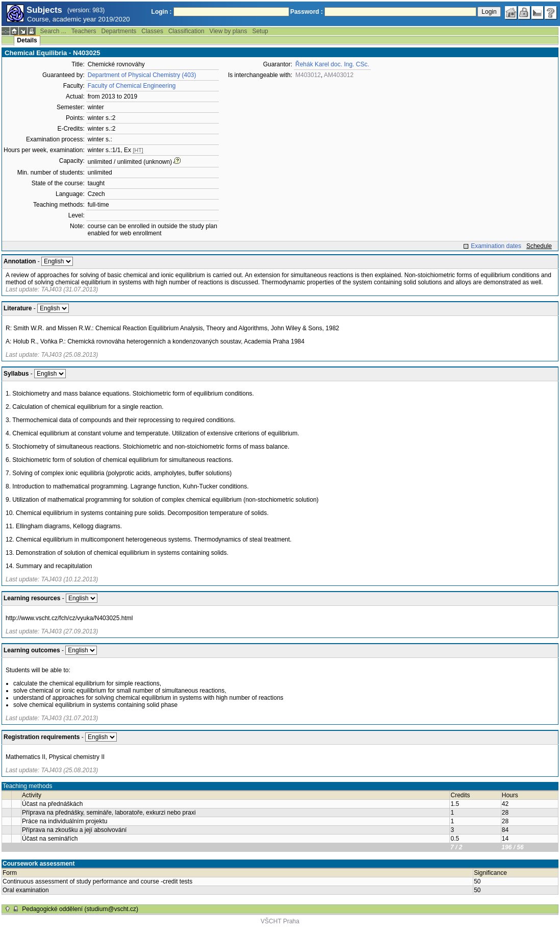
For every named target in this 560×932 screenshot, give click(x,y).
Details (27, 40)
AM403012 (339, 75)
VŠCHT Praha (280, 921)
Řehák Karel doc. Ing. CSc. (332, 64)
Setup (260, 31)
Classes (152, 31)
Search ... (53, 31)
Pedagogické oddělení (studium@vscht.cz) (80, 909)
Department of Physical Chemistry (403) (142, 75)
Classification (186, 31)
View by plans (228, 31)
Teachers (84, 31)
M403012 (308, 75)
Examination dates (496, 246)
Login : (162, 12)
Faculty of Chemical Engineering (132, 86)
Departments (119, 31)
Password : (307, 12)
